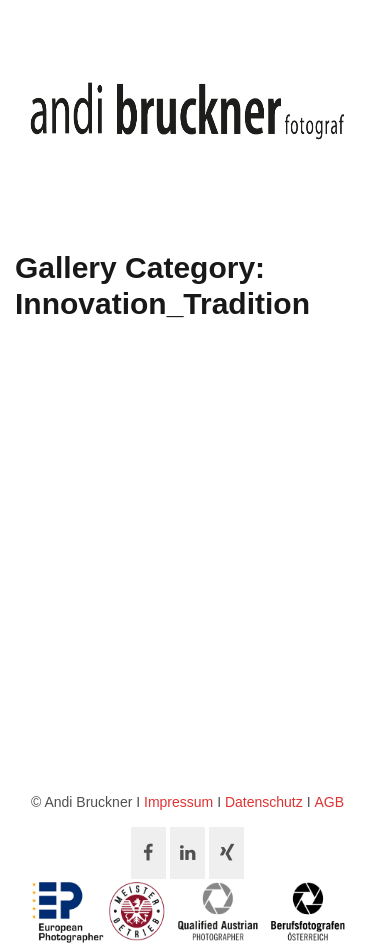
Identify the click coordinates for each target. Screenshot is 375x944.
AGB (329, 802)
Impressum (178, 802)
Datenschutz (264, 802)
